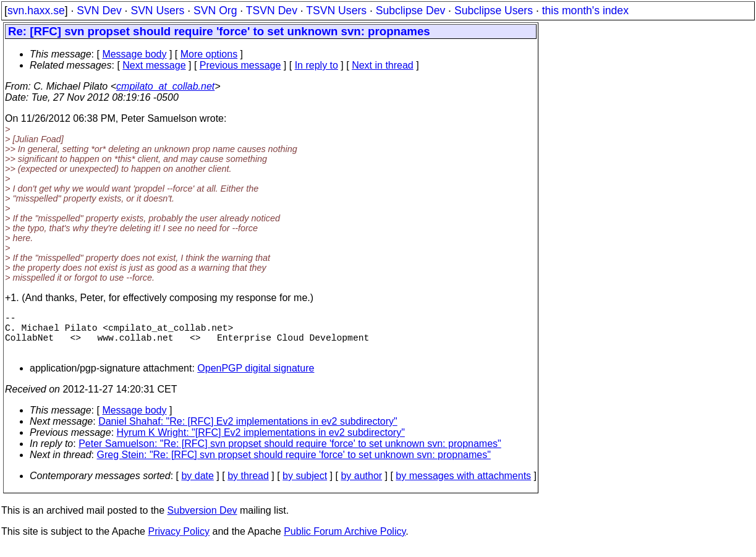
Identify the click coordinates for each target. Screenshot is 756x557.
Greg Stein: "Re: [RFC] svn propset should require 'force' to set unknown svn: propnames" (294, 465)
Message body (134, 54)
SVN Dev (99, 11)
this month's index (585, 11)
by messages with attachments (463, 486)
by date (197, 486)
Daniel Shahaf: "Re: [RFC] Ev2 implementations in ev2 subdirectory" (248, 431)
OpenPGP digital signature (256, 378)
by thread (248, 486)
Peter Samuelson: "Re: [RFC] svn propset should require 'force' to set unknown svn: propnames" (290, 453)
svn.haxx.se (36, 11)
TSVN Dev (272, 11)
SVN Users (157, 11)
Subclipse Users (494, 11)
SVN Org (215, 11)
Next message (154, 65)
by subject (305, 486)
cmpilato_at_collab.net (165, 86)
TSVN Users (336, 11)
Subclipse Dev (410, 11)
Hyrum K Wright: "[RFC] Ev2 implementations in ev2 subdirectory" (261, 442)
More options (209, 54)
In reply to (316, 65)
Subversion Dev (202, 520)
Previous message (240, 65)
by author (361, 486)
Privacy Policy (179, 541)
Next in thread (383, 65)
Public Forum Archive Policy (345, 541)
